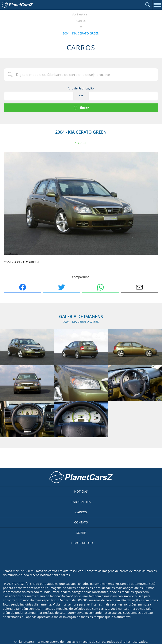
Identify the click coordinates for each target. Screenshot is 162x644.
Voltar (82, 143)
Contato (81, 522)
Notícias (81, 491)
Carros (81, 21)
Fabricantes (81, 502)
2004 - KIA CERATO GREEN (81, 33)
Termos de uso (81, 543)
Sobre (81, 533)
